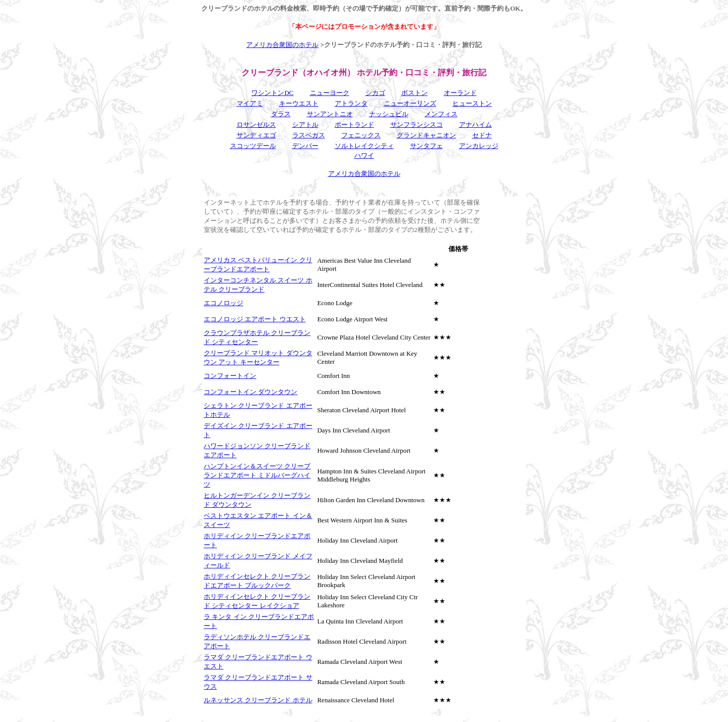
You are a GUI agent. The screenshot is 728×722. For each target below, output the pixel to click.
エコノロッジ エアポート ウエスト (255, 319)
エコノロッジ (223, 303)
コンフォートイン (230, 376)
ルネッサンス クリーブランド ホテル (258, 700)
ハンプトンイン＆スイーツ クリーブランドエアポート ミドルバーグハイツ (257, 475)
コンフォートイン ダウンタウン (251, 392)
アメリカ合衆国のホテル (282, 45)
